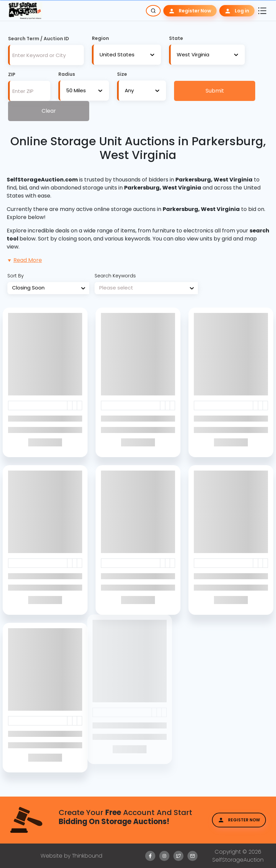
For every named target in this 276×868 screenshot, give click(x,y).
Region (100, 38)
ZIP (12, 74)
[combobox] (100, 55)
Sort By (16, 276)
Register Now (190, 11)
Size (122, 74)
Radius (67, 74)
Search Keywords (115, 276)
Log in (237, 11)
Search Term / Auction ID (39, 39)
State (176, 38)
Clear (49, 111)
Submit (215, 91)
